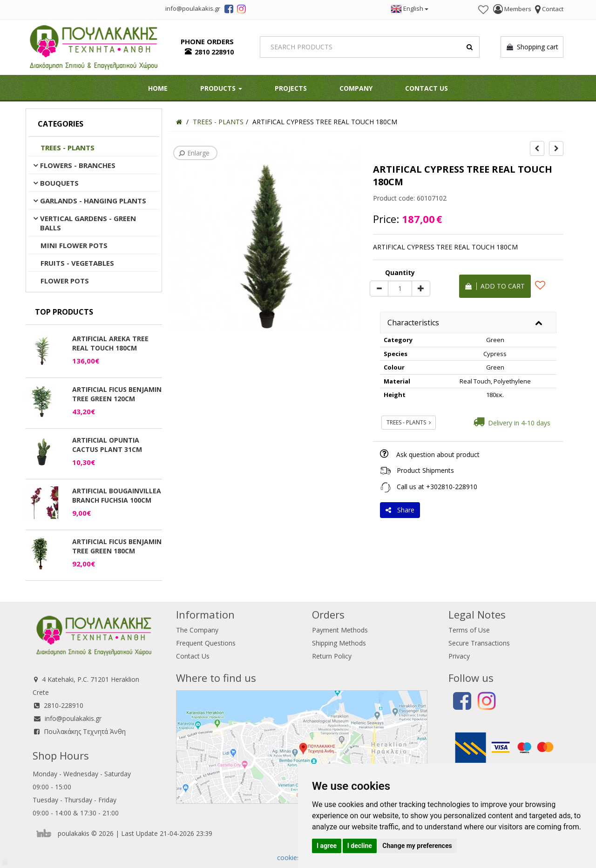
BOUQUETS (59, 183)
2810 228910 (214, 52)
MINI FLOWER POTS (74, 245)
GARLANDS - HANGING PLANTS (93, 201)
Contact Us (427, 88)
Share (400, 510)
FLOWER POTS (65, 281)
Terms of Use (469, 630)
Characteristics (413, 323)
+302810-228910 (452, 487)
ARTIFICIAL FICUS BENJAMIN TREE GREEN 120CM (117, 394)
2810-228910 (64, 705)
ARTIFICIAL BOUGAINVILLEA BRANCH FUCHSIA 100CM (117, 495)
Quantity (400, 273)
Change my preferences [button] (417, 846)
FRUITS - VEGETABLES (77, 263)
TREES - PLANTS (68, 148)
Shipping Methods (339, 643)
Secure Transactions (479, 643)
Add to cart (495, 286)
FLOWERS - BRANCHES (78, 165)
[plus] (421, 289)
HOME (158, 88)
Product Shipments (425, 470)
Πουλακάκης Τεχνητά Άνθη (85, 731)
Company (356, 88)
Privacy (459, 656)
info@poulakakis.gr (73, 718)
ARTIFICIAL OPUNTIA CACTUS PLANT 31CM (107, 445)
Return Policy (332, 656)
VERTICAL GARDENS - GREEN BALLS (88, 223)
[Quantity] (400, 289)
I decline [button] (360, 846)
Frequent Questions (206, 643)
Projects (291, 88)
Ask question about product (438, 454)
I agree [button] (327, 846)
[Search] (370, 47)
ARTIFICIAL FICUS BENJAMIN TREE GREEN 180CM (117, 546)
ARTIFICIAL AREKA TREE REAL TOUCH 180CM (110, 343)
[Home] (179, 122)
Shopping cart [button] (532, 47)
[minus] (379, 289)
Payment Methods (340, 630)
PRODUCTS (221, 88)
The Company (197, 630)
